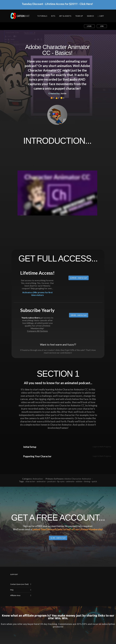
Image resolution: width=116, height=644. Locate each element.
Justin (63, 93)
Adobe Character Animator (78, 479)
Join (102, 26)
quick (94, 481)
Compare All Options (37, 331)
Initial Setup (30, 447)
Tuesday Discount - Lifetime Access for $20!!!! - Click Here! (57, 5)
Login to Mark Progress (102, 447)
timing (87, 481)
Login (89, 26)
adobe (79, 481)
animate (70, 481)
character (30, 481)
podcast (52, 481)
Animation (38, 479)
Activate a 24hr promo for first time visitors (37, 295)
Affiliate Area (15, 595)
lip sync (61, 481)
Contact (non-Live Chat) (19, 584)
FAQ (12, 590)
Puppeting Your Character (37, 456)
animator (41, 481)
